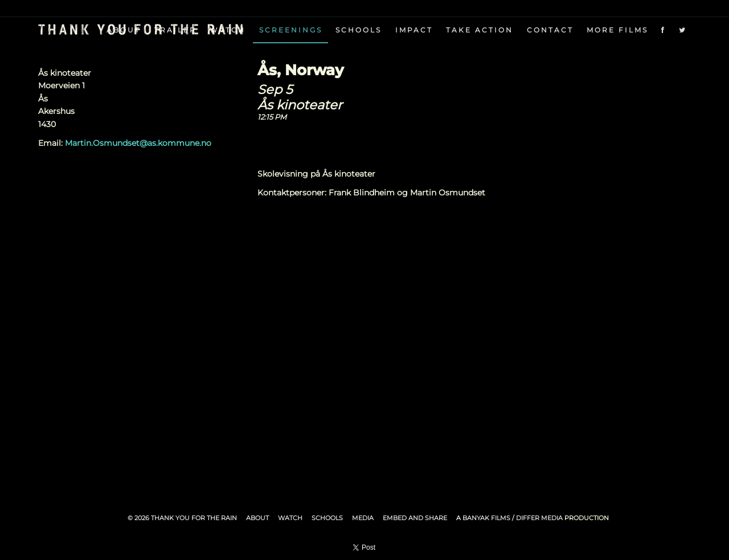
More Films (617, 30)
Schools (359, 30)
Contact (550, 30)
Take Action (480, 30)
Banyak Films (486, 518)
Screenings (291, 30)
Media (363, 518)
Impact (414, 30)
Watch (290, 518)
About (257, 518)
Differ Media (539, 518)
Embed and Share (415, 518)
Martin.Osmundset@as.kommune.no (138, 143)
